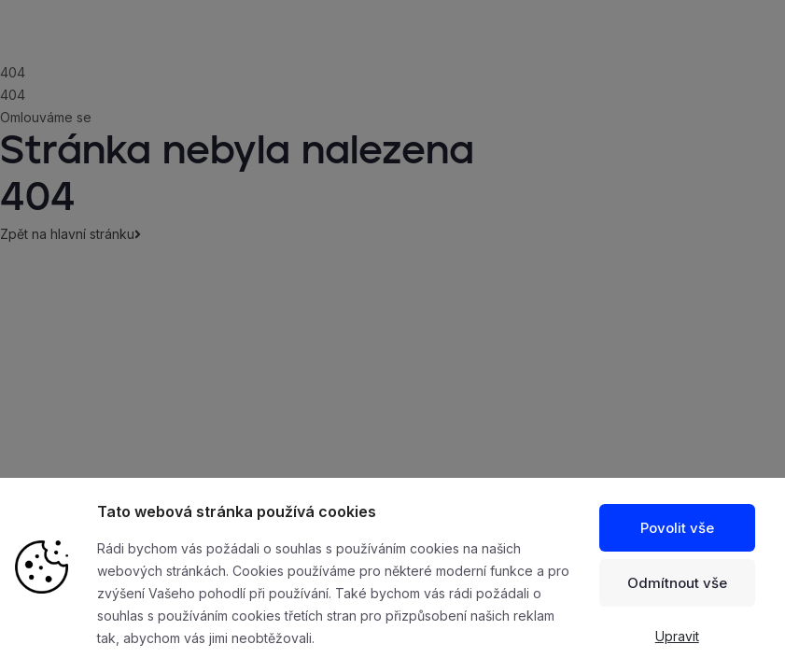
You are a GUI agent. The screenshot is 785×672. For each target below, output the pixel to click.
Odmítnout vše (677, 583)
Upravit (677, 636)
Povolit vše (677, 528)
